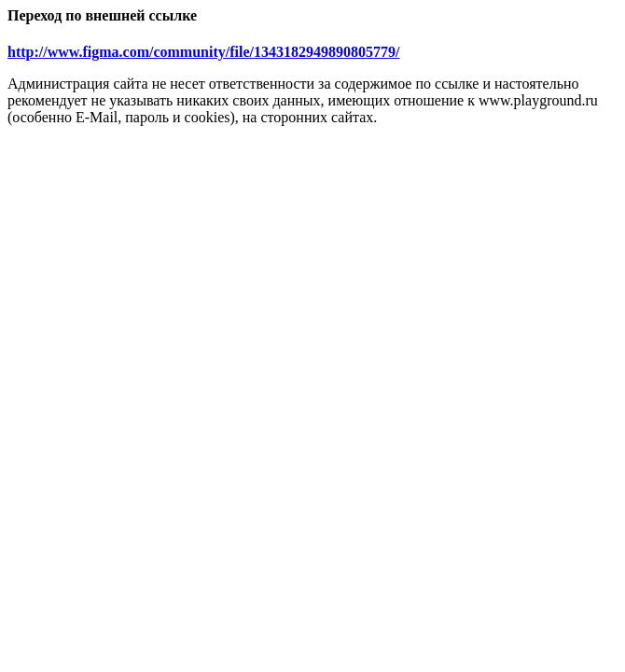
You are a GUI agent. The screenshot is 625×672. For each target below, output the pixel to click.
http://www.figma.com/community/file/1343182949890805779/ (203, 52)
